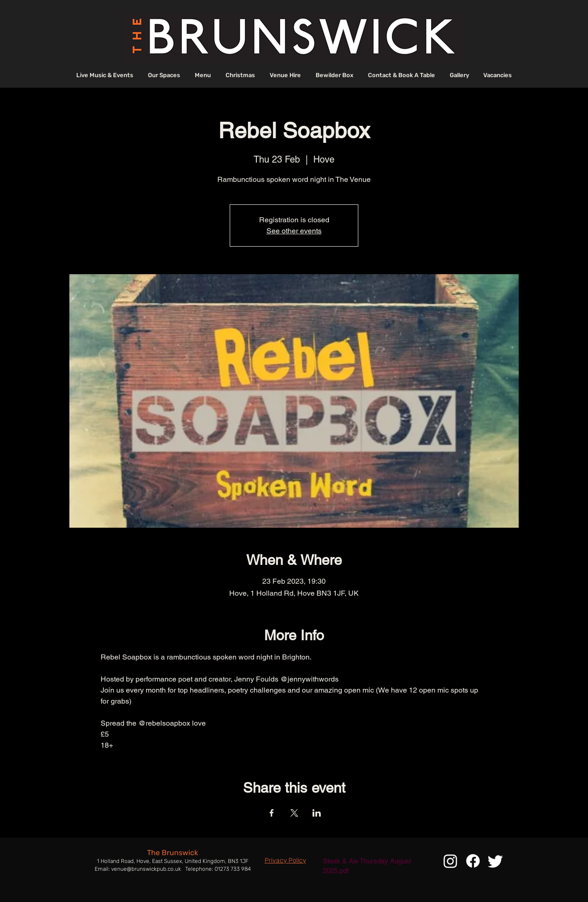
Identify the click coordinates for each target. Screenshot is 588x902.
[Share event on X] (294, 813)
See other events (294, 231)
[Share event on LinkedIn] (317, 813)
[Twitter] (495, 861)
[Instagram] (450, 861)
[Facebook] (473, 861)
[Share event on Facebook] (272, 813)
